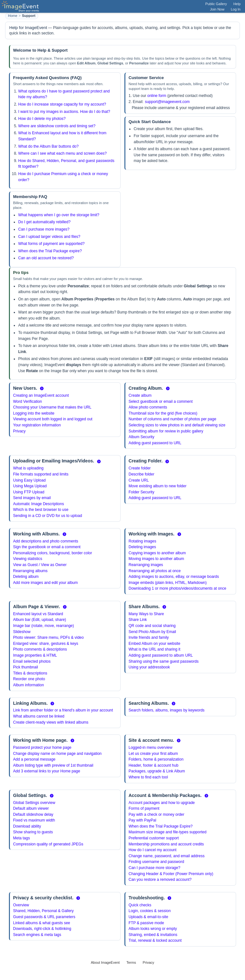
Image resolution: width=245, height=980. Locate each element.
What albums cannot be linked (39, 716)
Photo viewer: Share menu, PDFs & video (48, 637)
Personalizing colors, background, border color (52, 553)
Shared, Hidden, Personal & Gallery (43, 911)
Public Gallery (216, 4)
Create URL (139, 480)
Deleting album (26, 577)
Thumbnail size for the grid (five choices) (163, 413)
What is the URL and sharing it (154, 649)
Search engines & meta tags (37, 935)
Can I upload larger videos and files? (49, 237)
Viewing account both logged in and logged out (53, 419)
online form (157, 96)
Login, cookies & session (150, 911)
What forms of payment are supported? (51, 244)
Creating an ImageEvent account (41, 395)
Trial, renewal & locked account (155, 940)
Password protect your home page (42, 748)
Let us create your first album (153, 754)
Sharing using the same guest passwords (163, 661)
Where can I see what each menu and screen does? (63, 153)
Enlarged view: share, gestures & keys (46, 644)
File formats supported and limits (41, 474)
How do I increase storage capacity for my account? (62, 104)
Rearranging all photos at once (155, 571)
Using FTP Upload (29, 492)
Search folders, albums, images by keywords (167, 710)
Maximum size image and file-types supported (167, 832)
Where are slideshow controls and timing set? (57, 126)
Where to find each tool (148, 777)
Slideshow (22, 632)
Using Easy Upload (29, 480)
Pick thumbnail (26, 667)
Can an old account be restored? (46, 258)
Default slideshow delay (33, 814)
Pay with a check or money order (156, 814)
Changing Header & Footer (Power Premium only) (171, 874)
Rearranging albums (30, 571)
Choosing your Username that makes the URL (52, 407)
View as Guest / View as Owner (40, 565)
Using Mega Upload (30, 486)
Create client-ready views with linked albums (51, 722)
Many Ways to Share (146, 614)
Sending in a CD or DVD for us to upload (48, 516)
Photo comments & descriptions (40, 649)
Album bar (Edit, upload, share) (40, 620)
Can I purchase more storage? (154, 868)
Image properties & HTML (35, 655)
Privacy (19, 431)
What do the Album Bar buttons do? (48, 146)
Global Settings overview (34, 803)
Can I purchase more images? (44, 229)
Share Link (138, 620)
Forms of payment (144, 808)
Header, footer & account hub (153, 765)
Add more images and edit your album (45, 583)
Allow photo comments (148, 407)
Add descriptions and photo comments (46, 541)
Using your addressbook (149, 667)
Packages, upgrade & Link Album (157, 771)
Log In (236, 9)
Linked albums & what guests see (42, 923)
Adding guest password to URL (155, 443)
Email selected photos (32, 661)
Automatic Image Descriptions (38, 504)
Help (237, 4)
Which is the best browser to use (41, 510)
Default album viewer (31, 808)
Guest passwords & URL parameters (44, 917)
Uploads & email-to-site (148, 917)
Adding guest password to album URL (161, 655)
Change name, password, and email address (167, 856)
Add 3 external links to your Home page (47, 771)
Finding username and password (156, 862)
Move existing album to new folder (157, 486)
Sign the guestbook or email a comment (47, 547)
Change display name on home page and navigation (57, 754)
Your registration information (37, 425)
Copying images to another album (157, 553)
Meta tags (22, 838)
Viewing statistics (28, 559)
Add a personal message (34, 759)
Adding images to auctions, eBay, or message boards (174, 577)
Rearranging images (146, 565)
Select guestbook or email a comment (161, 402)
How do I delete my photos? (42, 119)
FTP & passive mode (146, 923)
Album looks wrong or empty (153, 929)
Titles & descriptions (30, 673)
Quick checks (140, 905)
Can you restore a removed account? (160, 880)
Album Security (141, 437)
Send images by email (32, 498)
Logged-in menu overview (150, 748)
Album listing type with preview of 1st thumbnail (53, 765)
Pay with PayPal (142, 820)
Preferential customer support (154, 838)
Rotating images (142, 541)
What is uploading (28, 468)
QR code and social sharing (152, 626)
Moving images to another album (156, 559)
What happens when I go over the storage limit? (59, 215)
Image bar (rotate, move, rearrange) (44, 626)
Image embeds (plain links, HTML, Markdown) (168, 583)
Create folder (140, 468)
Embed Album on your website (154, 644)
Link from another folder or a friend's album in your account (63, 710)
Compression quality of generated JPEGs (48, 844)
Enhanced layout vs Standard (38, 614)
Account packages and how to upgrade (162, 803)
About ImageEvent (105, 962)
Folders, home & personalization (156, 759)
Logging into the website (34, 413)
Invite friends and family (149, 637)
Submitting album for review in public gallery (166, 431)
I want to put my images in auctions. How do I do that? (64, 112)
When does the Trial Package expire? (50, 251)
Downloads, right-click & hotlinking (42, 929)
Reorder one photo (29, 679)
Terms (131, 962)
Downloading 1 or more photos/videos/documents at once (177, 588)
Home (13, 16)
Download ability (27, 826)
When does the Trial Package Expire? (161, 826)
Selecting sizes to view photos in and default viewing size (177, 425)
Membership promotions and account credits (166, 844)
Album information (29, 685)
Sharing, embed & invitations (153, 935)
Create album (140, 395)
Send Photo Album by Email (152, 632)
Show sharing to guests (33, 832)
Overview (21, 905)
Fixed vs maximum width (34, 820)
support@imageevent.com (167, 102)
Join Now (217, 9)
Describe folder (141, 474)
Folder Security (141, 492)
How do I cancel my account (152, 850)
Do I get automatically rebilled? (44, 222)
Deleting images (142, 547)
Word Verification (28, 402)
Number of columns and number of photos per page (172, 419)
